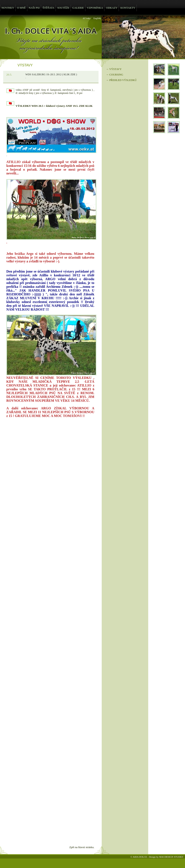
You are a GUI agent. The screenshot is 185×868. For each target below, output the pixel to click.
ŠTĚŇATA (48, 8)
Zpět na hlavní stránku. (82, 847)
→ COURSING (114, 75)
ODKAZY (112, 8)
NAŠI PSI (34, 8)
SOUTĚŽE (63, 8)
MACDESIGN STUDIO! (171, 857)
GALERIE (78, 8)
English (97, 18)
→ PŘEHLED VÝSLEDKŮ (121, 80)
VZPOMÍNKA (95, 8)
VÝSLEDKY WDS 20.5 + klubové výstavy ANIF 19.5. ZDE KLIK (54, 106)
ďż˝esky (87, 18)
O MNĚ (21, 8)
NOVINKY (8, 8)
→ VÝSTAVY (114, 69)
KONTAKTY (128, 8)
